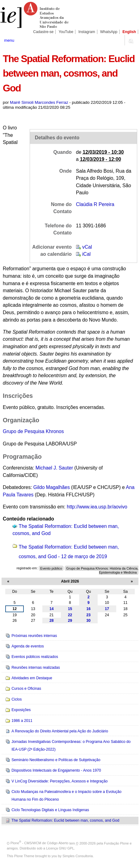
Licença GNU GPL (60, 848)
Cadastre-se (43, 32)
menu (9, 40)
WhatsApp (109, 32)
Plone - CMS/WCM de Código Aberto (40, 843)
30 (89, 621)
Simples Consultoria (78, 856)
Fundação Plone (117, 843)
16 (89, 609)
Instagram (87, 32)
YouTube (66, 32)
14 (52, 609)
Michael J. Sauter (55, 468)
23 (89, 615)
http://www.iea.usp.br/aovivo (97, 507)
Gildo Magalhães (52, 487)
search (130, 40)
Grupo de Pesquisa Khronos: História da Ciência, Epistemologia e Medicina (102, 570)
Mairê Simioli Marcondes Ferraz (39, 102)
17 (107, 609)
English (129, 32)
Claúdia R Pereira (95, 204)
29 (70, 621)
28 (52, 621)
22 (70, 615)
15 (70, 609)
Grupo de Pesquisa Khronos (33, 431)
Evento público (51, 568)
